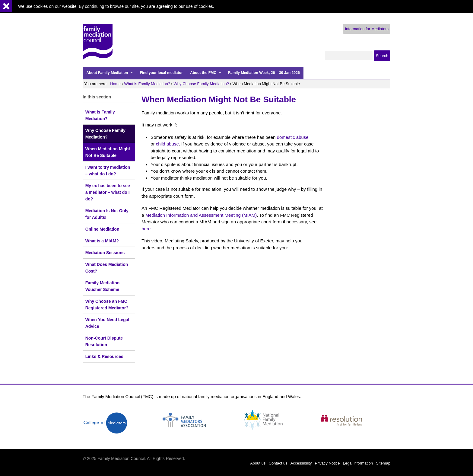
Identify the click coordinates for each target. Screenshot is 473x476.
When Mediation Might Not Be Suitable (108, 152)
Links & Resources (104, 356)
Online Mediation (102, 229)
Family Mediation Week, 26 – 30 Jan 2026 (264, 73)
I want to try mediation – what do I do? (108, 171)
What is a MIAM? (102, 241)
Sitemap (383, 463)
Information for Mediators (367, 29)
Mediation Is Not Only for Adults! (107, 214)
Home (115, 84)
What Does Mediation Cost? (107, 268)
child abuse (167, 144)
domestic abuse (293, 137)
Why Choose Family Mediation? (202, 84)
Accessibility (301, 463)
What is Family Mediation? (147, 84)
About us (258, 463)
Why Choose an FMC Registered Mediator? (107, 305)
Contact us (278, 463)
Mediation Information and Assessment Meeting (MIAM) (201, 215)
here (146, 229)
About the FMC (203, 73)
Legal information (358, 463)
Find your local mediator (161, 73)
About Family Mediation (107, 73)
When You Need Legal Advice (107, 323)
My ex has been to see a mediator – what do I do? (108, 192)
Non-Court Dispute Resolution (104, 341)
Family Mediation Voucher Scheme (103, 286)
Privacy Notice (327, 463)
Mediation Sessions (105, 253)
